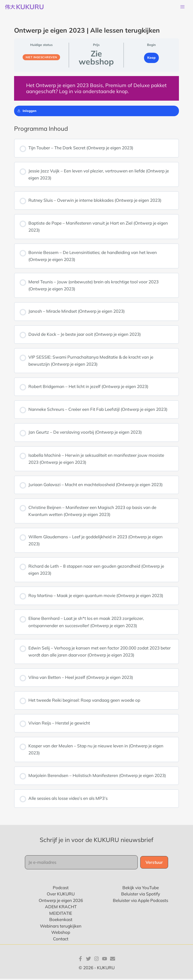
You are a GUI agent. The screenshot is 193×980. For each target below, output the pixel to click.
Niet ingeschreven (41, 58)
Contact (61, 940)
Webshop (61, 933)
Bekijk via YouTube (141, 889)
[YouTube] (105, 960)
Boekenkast (61, 921)
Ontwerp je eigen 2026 (61, 901)
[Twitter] (88, 960)
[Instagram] (96, 960)
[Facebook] (80, 960)
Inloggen (27, 112)
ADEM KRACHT (61, 908)
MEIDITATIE (61, 914)
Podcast (61, 889)
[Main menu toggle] (182, 8)
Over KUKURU (61, 895)
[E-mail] (113, 960)
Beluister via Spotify (141, 895)
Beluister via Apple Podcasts (140, 901)
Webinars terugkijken (61, 927)
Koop (151, 59)
